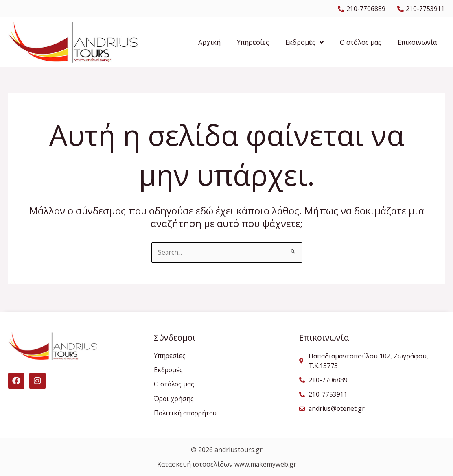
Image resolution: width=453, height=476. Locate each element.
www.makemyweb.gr (265, 465)
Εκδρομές (304, 42)
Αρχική (209, 42)
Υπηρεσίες (253, 42)
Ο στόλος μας (361, 42)
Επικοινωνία (417, 42)
